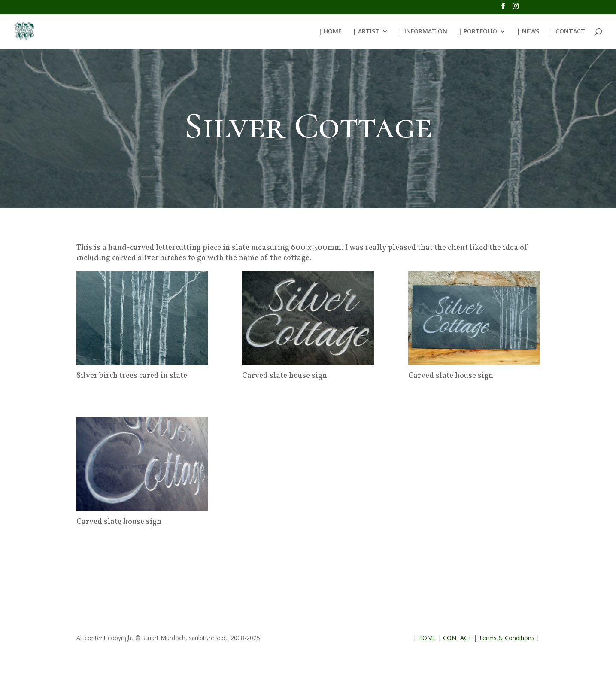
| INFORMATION (423, 32)
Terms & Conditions (507, 638)
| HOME (330, 32)
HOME (427, 638)
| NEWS (528, 32)
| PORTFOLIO (478, 32)
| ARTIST (366, 32)
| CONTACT (568, 32)
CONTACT (457, 638)
